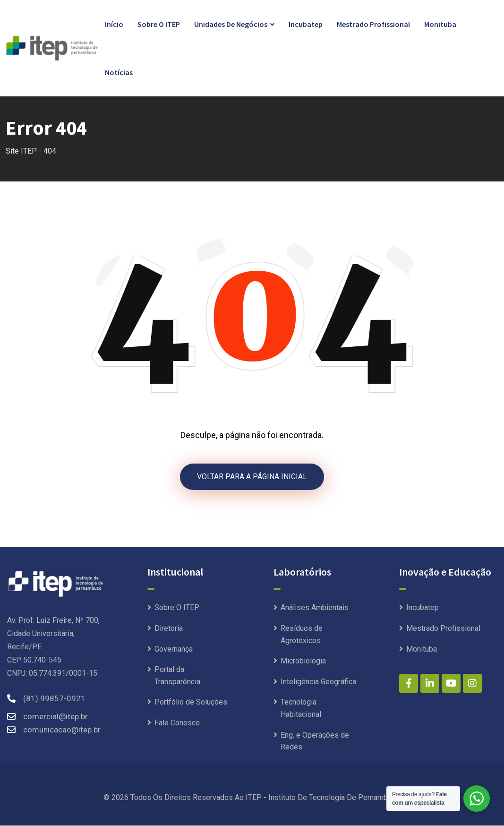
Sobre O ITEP (159, 24)
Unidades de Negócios (231, 24)
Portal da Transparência (177, 676)
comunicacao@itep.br (62, 731)
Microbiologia (303, 662)
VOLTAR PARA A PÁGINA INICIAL (252, 477)
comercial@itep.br (56, 717)
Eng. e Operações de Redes (315, 742)
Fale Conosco (177, 724)
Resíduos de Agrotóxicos (302, 635)
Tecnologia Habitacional (301, 709)
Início (114, 24)
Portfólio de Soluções (191, 703)
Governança (174, 650)
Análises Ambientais (315, 608)
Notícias (119, 72)
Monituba (440, 24)
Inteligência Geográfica (318, 682)
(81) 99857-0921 (54, 699)
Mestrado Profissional (373, 24)
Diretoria (169, 629)
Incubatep (306, 24)
